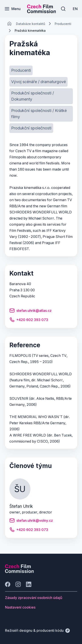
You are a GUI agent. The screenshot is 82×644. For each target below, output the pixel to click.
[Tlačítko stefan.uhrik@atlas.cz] (31, 311)
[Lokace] (31, 24)
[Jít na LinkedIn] (29, 584)
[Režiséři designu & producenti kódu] (37, 630)
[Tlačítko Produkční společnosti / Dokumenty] (41, 96)
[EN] (75, 9)
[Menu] (12, 9)
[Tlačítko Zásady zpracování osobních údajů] (34, 598)
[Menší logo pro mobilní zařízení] (42, 12)
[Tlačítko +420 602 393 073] (29, 320)
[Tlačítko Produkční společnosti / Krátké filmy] (41, 114)
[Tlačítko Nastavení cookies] (20, 607)
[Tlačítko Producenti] (21, 70)
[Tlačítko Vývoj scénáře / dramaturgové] (38, 82)
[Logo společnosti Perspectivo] (19, 572)
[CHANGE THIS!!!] (9, 24)
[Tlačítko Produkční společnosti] (31, 128)
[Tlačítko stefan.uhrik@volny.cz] (31, 521)
